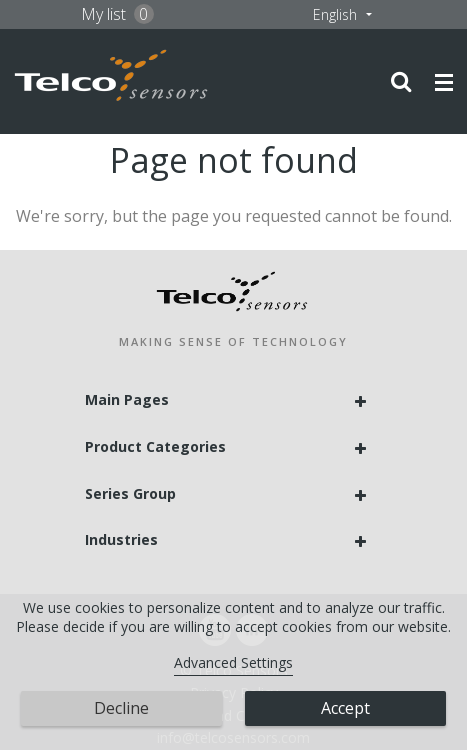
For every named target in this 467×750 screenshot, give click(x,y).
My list (117, 14)
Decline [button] (121, 708)
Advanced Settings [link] (233, 662)
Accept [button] (345, 708)
